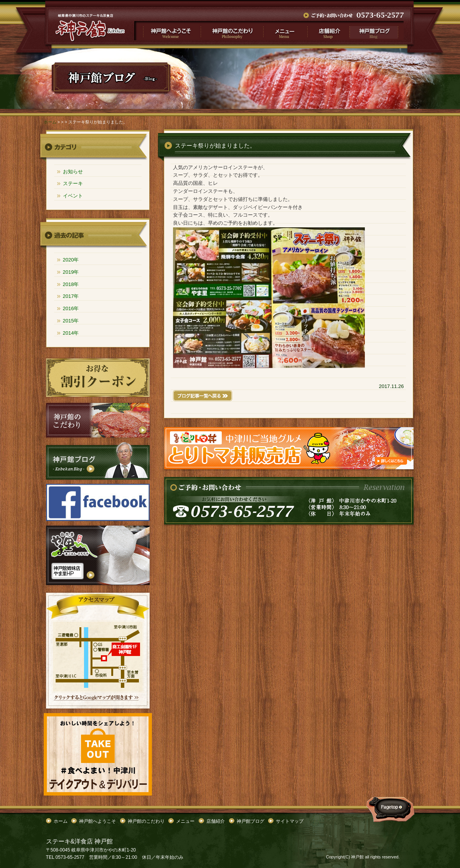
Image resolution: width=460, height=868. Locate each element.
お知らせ (73, 172)
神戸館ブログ (376, 31)
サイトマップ (290, 821)
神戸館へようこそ (167, 31)
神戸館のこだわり (232, 31)
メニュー (285, 31)
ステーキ (73, 183)
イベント (73, 196)
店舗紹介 (328, 31)
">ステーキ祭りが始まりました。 (90, 28)
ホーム (50, 122)
